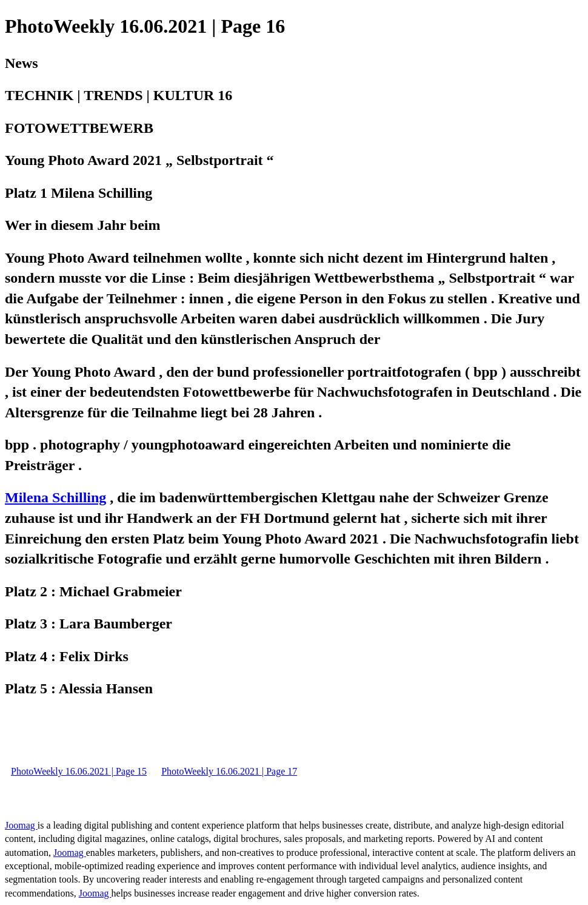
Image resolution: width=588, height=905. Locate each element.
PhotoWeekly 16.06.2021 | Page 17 (229, 771)
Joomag (21, 825)
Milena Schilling (55, 497)
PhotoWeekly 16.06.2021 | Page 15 (79, 771)
